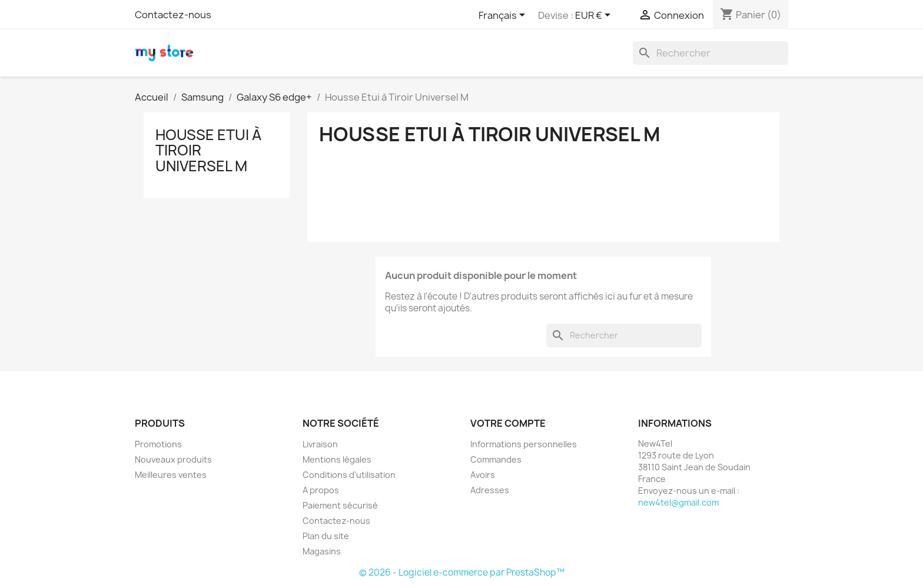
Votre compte (508, 423)
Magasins (322, 551)
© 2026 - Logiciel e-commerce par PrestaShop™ (462, 572)
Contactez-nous (173, 15)
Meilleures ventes (171, 475)
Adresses (490, 490)
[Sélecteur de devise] (595, 16)
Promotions (158, 444)
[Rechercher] (710, 53)
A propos (321, 490)
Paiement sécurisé (340, 505)
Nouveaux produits (173, 459)
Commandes (496, 459)
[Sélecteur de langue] (504, 16)
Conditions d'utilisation (349, 475)
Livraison (320, 444)
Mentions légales (337, 459)
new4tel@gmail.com (678, 502)
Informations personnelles (524, 444)
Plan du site (326, 536)
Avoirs (483, 475)
